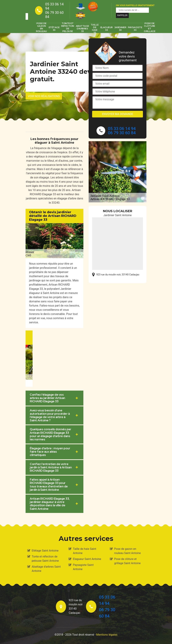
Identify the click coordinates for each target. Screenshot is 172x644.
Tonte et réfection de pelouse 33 (68, 29)
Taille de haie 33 (95, 29)
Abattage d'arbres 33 (82, 28)
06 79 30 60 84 (54, 15)
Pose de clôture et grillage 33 (149, 29)
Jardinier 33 (120, 29)
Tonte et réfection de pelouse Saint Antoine (45, 559)
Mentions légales (107, 635)
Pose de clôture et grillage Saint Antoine (127, 561)
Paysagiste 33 (135, 29)
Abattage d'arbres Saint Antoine (46, 569)
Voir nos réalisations (44, 96)
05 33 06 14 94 (54, 6)
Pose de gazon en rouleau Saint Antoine (128, 551)
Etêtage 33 (54, 29)
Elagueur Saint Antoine (87, 559)
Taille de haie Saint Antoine (85, 551)
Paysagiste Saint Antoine (83, 567)
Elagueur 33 (106, 29)
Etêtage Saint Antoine (45, 551)
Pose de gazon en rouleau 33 (41, 29)
